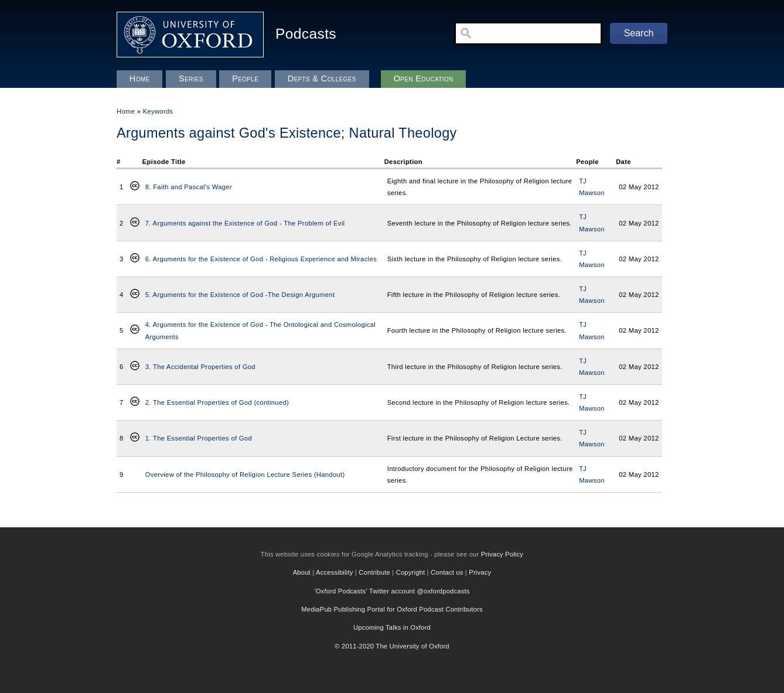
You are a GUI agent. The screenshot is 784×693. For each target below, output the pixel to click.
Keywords (158, 111)
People (245, 78)
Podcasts (306, 34)
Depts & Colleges (322, 78)
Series (191, 78)
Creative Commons (135, 187)
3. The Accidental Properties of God (200, 367)
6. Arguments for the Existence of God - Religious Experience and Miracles (261, 259)
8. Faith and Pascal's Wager (189, 187)
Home (126, 111)
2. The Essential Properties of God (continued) (217, 402)
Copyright (411, 572)
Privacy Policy (502, 554)
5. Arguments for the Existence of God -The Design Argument (240, 295)
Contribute (374, 572)
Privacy (480, 572)
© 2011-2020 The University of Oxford (392, 646)
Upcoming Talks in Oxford (392, 627)
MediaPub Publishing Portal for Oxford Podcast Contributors (392, 609)
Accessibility (335, 572)
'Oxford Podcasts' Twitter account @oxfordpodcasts (392, 591)
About (302, 572)
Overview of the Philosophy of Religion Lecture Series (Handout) (245, 474)
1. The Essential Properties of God (199, 438)
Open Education (424, 78)
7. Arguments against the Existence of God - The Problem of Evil (245, 223)
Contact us (447, 572)
